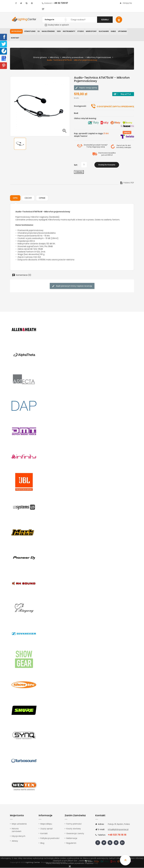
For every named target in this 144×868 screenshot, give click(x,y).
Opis (15, 198)
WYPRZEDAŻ (16, 31)
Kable (111, 31)
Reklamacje (72, 839)
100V (58, 31)
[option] (20, 144)
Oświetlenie (30, 31)
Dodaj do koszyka (107, 165)
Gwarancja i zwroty (75, 834)
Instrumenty (68, 31)
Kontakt (15, 38)
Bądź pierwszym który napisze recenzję (72, 286)
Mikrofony (89, 31)
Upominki (120, 31)
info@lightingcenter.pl (118, 830)
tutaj (96, 863)
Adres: (100, 824)
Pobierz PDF (127, 183)
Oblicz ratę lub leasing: (85, 119)
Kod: (76, 113)
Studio (79, 31)
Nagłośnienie (47, 31)
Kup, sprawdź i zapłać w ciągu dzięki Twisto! (91, 135)
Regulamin (71, 843)
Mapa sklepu (46, 824)
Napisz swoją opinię (86, 88)
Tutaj (89, 147)
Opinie (42, 198)
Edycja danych (19, 837)
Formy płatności (74, 824)
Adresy (15, 841)
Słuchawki (102, 31)
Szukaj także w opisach (57, 25)
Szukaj (105, 20)
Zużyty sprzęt (47, 829)
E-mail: (100, 830)
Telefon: (100, 835)
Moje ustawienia (19, 824)
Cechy (28, 198)
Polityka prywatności (50, 839)
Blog (42, 843)
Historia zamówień (17, 830)
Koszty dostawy (74, 829)
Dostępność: (80, 106)
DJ (38, 31)
